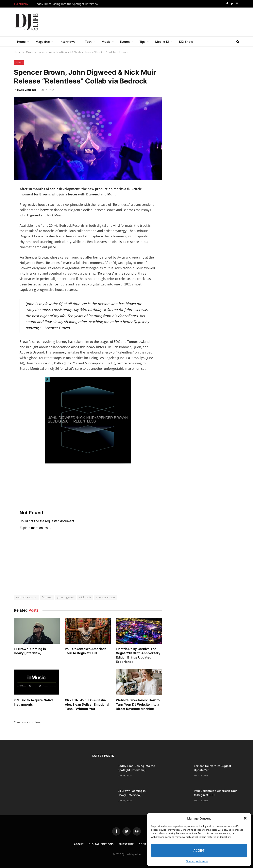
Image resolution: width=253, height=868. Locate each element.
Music (106, 42)
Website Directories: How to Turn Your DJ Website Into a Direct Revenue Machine (138, 704)
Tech (88, 42)
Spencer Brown (105, 597)
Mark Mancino (27, 90)
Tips (142, 42)
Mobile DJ (162, 42)
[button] (245, 818)
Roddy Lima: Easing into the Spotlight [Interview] (67, 4)
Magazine (43, 42)
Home (21, 42)
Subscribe (126, 844)
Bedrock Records (26, 597)
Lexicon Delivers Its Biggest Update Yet (212, 768)
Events (125, 42)
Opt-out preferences (197, 861)
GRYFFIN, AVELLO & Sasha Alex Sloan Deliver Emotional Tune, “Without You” (87, 704)
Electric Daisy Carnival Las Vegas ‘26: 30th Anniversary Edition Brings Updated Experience (138, 655)
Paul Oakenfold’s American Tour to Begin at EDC (86, 651)
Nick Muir (85, 597)
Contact (145, 844)
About (79, 844)
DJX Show (186, 42)
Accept (199, 850)
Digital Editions (101, 844)
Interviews (67, 42)
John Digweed (66, 597)
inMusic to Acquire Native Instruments (34, 702)
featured (47, 597)
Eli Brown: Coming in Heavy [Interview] (30, 651)
